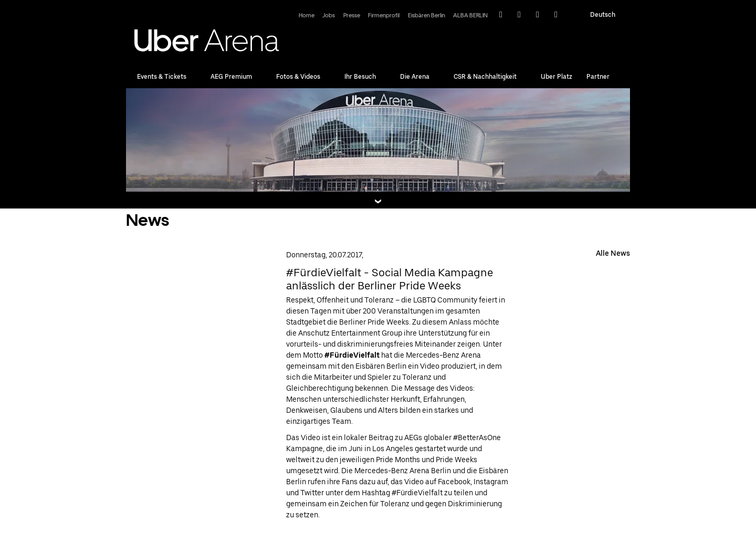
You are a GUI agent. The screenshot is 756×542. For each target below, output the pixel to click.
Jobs (329, 15)
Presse (352, 15)
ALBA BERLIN (470, 15)
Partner (598, 77)
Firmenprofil (384, 15)
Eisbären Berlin (427, 15)
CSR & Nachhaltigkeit (485, 77)
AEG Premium (231, 77)
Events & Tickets (162, 77)
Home (307, 15)
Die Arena (415, 77)
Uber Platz (556, 77)
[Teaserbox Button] (378, 201)
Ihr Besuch (360, 77)
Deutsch (603, 15)
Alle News (613, 253)
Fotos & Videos (298, 77)
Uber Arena (207, 37)
